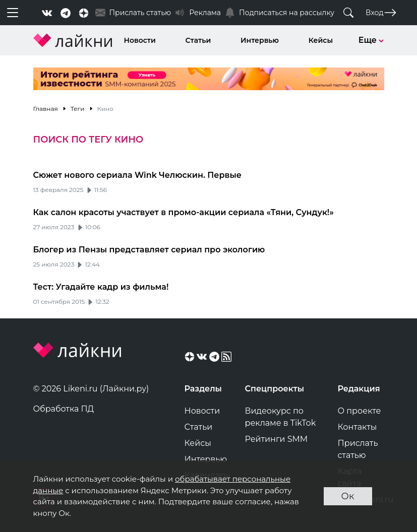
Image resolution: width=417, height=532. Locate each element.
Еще (371, 40)
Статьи (198, 40)
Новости (140, 40)
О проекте (360, 411)
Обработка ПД (64, 409)
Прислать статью (358, 449)
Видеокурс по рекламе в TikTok (281, 417)
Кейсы (321, 40)
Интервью (260, 40)
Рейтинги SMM (277, 439)
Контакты (358, 427)
